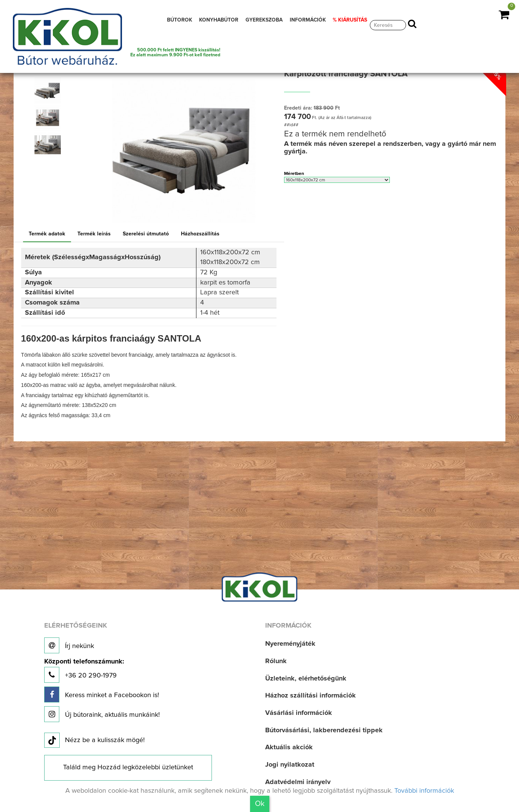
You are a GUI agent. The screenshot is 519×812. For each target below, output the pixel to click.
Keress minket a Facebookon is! (102, 694)
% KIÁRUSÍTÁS (350, 20)
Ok (260, 804)
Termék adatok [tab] (47, 234)
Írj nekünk (69, 645)
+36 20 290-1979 (84, 670)
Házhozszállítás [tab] (200, 234)
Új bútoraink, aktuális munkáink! (102, 714)
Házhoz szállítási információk (310, 696)
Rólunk (276, 661)
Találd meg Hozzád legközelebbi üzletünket (128, 767)
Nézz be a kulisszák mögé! (94, 741)
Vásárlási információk (299, 713)
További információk (424, 791)
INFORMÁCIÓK (308, 20)
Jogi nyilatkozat (290, 765)
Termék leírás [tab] (94, 234)
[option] (50, 91)
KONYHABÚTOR (219, 20)
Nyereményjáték (290, 644)
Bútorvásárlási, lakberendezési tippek (324, 730)
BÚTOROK (180, 20)
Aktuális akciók (289, 747)
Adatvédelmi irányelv (298, 782)
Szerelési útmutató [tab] (146, 234)
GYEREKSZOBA (264, 20)
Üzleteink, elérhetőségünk (306, 679)
